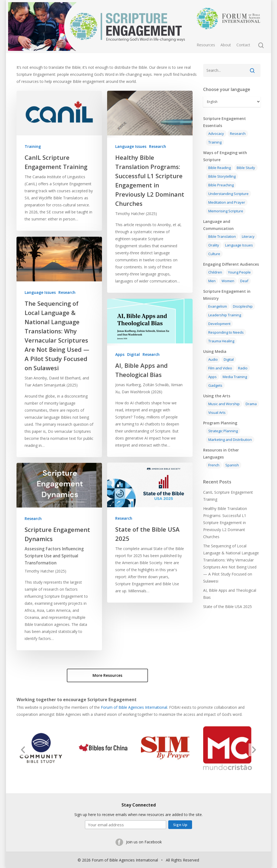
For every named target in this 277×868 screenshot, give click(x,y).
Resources (206, 45)
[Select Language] (232, 102)
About (226, 45)
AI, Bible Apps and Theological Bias (230, 594)
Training (33, 146)
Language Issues (131, 146)
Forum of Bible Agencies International (134, 707)
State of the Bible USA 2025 (227, 607)
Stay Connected (139, 804)
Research (158, 146)
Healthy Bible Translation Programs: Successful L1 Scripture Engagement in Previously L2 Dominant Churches (225, 523)
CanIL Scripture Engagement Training (228, 496)
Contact (243, 45)
